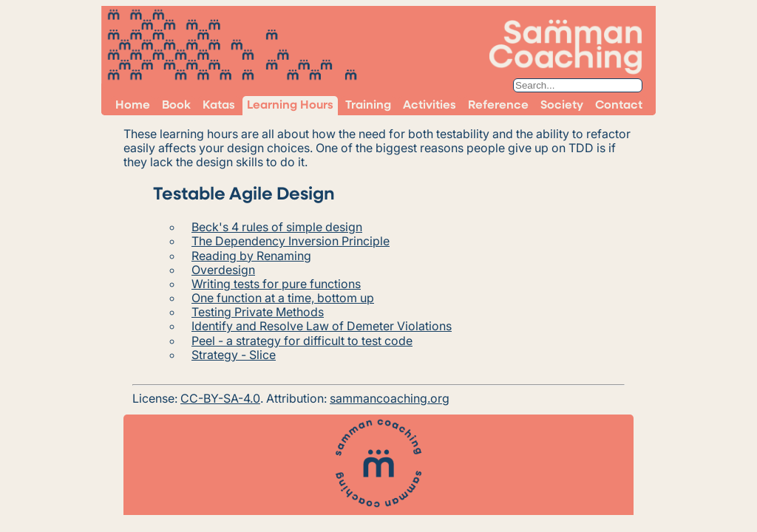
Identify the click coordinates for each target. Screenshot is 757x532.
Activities (430, 106)
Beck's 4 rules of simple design (277, 227)
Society (562, 106)
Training (368, 106)
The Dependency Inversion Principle (291, 241)
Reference (498, 106)
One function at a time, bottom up (283, 298)
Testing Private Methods (258, 312)
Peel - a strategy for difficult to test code (302, 341)
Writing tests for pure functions (276, 284)
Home (133, 106)
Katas (219, 106)
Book (176, 106)
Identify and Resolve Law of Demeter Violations (322, 326)
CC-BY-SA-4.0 (220, 398)
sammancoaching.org (390, 398)
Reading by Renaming (251, 256)
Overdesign (223, 270)
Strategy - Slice (234, 355)
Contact (619, 106)
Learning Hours (290, 106)
